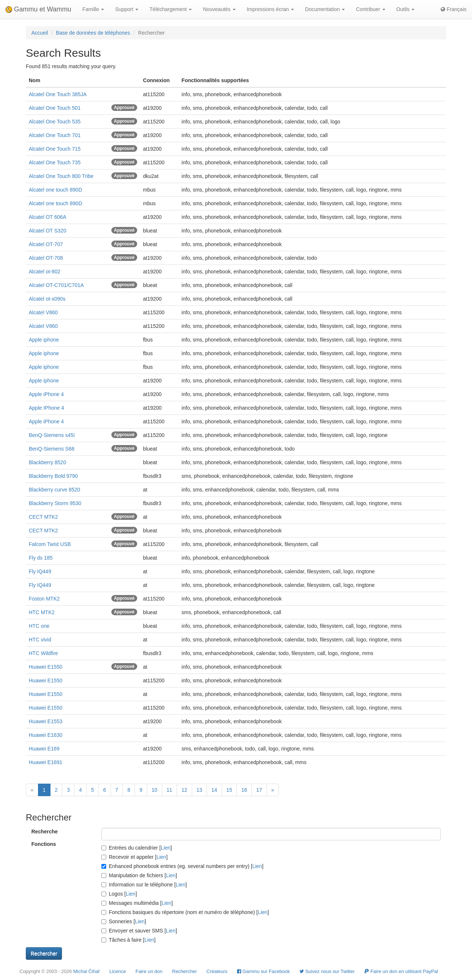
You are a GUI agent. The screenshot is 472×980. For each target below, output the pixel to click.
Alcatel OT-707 (46, 244)
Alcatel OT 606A (48, 217)
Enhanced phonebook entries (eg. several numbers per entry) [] (182, 866)
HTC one (39, 626)
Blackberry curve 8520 (54, 490)
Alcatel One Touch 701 (55, 135)
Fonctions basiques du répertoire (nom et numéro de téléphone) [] (185, 912)
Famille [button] (93, 9)
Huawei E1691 (46, 762)
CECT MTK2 (43, 517)
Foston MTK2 (44, 599)
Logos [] (119, 894)
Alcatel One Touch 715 (55, 149)
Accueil (40, 33)
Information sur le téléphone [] (144, 885)
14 (214, 790)
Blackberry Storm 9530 (55, 503)
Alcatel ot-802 (45, 272)
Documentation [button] (325, 9)
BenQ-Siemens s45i (52, 435)
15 (229, 790)
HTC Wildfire (43, 653)
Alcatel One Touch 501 (55, 108)
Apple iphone (44, 340)
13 (199, 790)
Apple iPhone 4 (46, 394)
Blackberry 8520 (47, 462)
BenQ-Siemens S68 (52, 449)
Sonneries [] (124, 921)
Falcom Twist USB (50, 544)
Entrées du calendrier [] (137, 848)
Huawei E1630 (46, 735)
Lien (166, 848)
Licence (118, 971)
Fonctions (44, 844)
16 (244, 790)
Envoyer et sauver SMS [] (139, 931)
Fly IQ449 (40, 571)
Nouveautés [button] (219, 9)
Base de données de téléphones (93, 33)
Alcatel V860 (43, 312)
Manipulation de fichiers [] (139, 875)
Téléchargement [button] (171, 9)
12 (184, 790)
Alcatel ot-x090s (47, 299)
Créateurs (217, 971)
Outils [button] (406, 9)
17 (259, 790)
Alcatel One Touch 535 (55, 122)
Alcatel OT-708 (46, 258)
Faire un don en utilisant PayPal (401, 971)
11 (170, 790)
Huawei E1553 (46, 721)
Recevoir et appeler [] (135, 857)
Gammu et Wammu (38, 9)
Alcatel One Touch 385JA (58, 94)
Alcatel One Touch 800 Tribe (61, 176)
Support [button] (127, 9)
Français (454, 9)
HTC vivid (40, 640)
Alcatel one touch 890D (55, 190)
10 (155, 790)
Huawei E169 (44, 749)
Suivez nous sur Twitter (327, 971)
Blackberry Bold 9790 (53, 476)
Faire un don (149, 971)
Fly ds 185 (41, 558)
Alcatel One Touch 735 (55, 162)
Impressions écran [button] (270, 9)
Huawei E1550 (46, 667)
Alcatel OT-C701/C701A (56, 285)
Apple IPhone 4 (46, 408)
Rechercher (185, 971)
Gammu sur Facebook (263, 971)
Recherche (45, 832)
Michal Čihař (86, 971)
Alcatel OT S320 (48, 231)
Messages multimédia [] (137, 903)
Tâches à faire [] (129, 940)
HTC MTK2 (42, 612)
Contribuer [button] (370, 9)
